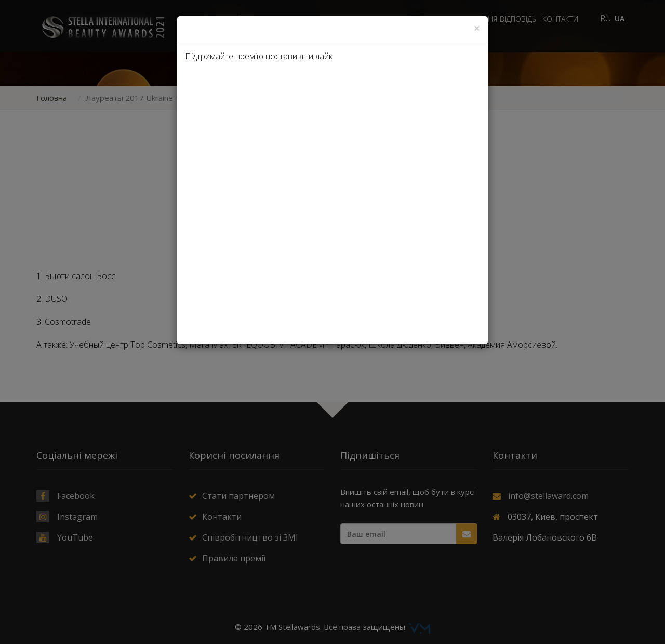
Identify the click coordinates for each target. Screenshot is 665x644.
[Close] (477, 28)
